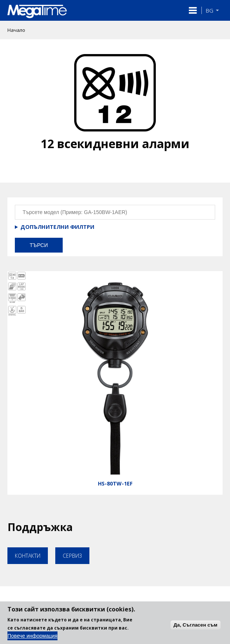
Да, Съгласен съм (195, 629)
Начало (16, 30)
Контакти (28, 556)
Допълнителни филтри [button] (57, 227)
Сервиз (72, 556)
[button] (193, 10)
